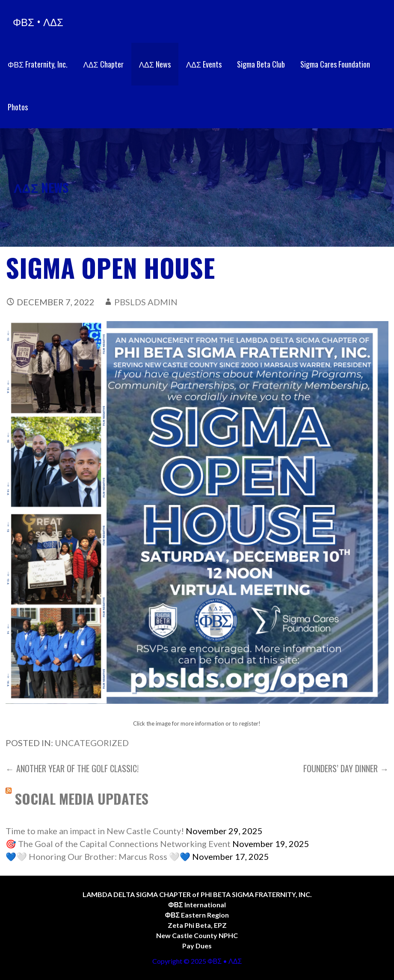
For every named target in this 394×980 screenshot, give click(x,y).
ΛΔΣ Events (204, 64)
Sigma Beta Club (261, 64)
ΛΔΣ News (155, 64)
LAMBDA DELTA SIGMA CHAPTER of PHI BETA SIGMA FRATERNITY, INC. (197, 894)
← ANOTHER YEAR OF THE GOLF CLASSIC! (72, 768)
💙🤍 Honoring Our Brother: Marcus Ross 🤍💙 (98, 856)
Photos (18, 107)
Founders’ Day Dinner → (346, 768)
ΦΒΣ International (197, 905)
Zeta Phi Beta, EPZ (197, 925)
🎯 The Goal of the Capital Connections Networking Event (118, 844)
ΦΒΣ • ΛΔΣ (38, 21)
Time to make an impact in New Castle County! (95, 831)
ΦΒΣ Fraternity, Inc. (38, 64)
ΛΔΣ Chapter (104, 64)
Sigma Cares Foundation (335, 64)
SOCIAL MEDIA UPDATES (82, 798)
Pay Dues (197, 946)
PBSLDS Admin (146, 302)
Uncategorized (92, 743)
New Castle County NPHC (197, 935)
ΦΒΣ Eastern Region (197, 915)
